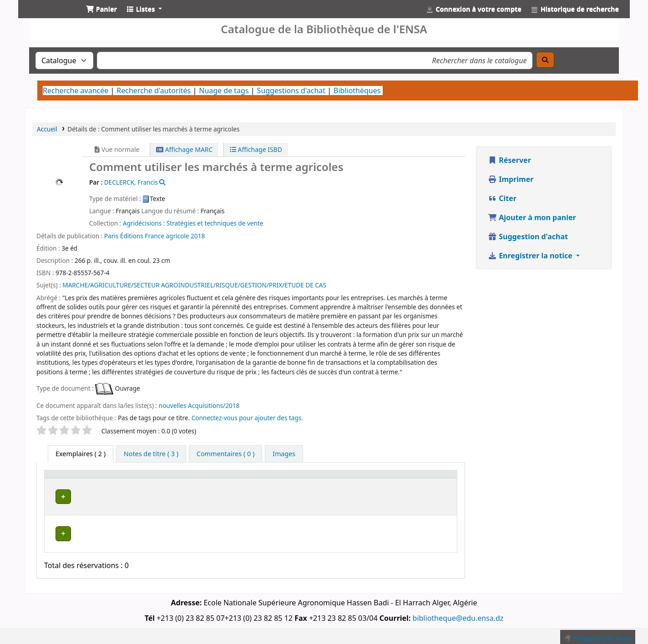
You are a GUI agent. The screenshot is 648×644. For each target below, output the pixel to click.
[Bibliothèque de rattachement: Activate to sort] (258, 483)
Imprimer (511, 179)
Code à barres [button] (412, 483)
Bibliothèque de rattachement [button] (233, 483)
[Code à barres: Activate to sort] (427, 483)
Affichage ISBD (256, 149)
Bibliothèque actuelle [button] (144, 483)
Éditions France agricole (155, 236)
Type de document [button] (65, 483)
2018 (198, 236)
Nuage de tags (224, 91)
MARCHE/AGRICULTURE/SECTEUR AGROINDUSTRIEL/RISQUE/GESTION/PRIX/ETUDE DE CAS (194, 285)
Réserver (509, 160)
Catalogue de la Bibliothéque (48, 17)
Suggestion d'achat (528, 236)
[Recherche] (545, 60)
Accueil (47, 129)
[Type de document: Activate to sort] (82, 483)
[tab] (151, 454)
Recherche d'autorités (154, 91)
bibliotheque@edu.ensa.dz (458, 614)
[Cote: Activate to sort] (336, 483)
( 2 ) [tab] (81, 454)
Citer (502, 198)
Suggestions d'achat (291, 91)
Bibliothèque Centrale (161, 504)
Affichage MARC (184, 149)
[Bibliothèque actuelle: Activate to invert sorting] (161, 483)
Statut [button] (372, 487)
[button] (101, 9)
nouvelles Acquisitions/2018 (199, 405)
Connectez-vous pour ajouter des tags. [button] (247, 418)
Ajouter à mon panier (532, 217)
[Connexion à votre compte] (474, 9)
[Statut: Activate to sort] (378, 483)
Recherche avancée (76, 91)
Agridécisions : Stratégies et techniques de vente (193, 223)
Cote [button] (325, 487)
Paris (111, 236)
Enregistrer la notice (531, 256)
